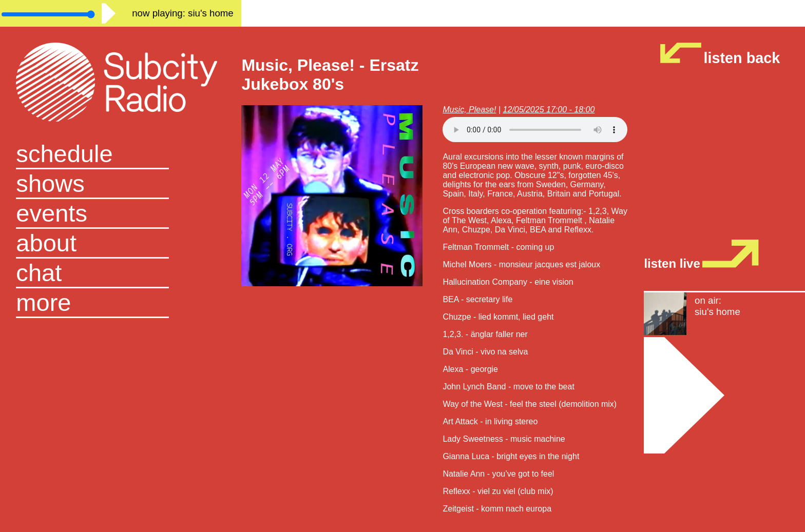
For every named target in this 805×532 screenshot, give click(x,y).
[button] (121, 303)
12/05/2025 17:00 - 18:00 (549, 110)
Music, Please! (469, 110)
